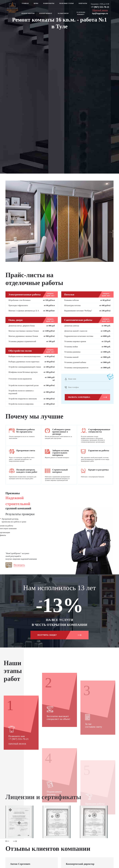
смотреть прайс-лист (50, 295)
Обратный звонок (17, 785)
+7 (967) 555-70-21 (100, 7)
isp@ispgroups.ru (100, 13)
